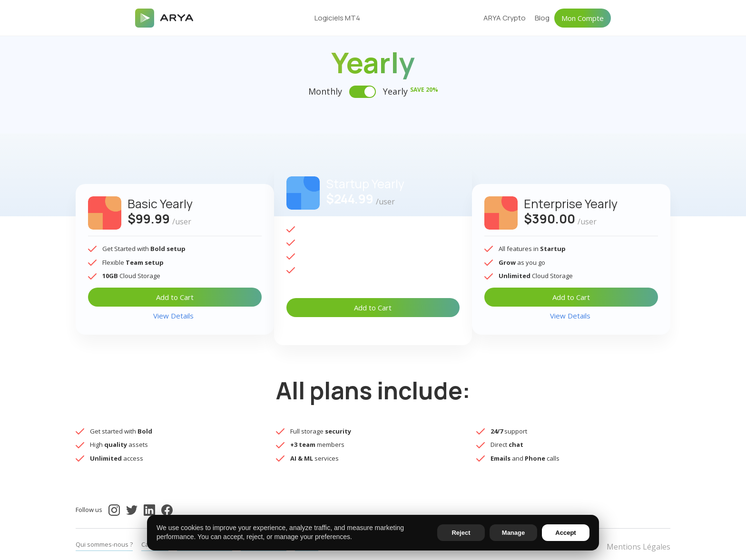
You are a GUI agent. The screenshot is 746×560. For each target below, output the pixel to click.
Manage (513, 533)
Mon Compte (583, 18)
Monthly (325, 91)
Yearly (411, 91)
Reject (461, 533)
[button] (343, 18)
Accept (565, 533)
